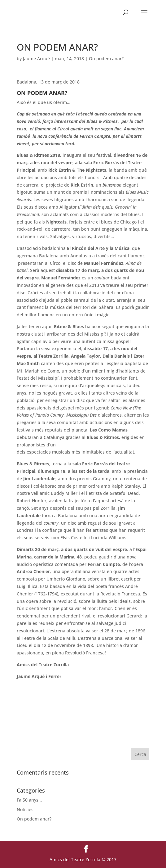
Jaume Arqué (36, 59)
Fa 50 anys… (29, 800)
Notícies (25, 809)
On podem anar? (106, 59)
